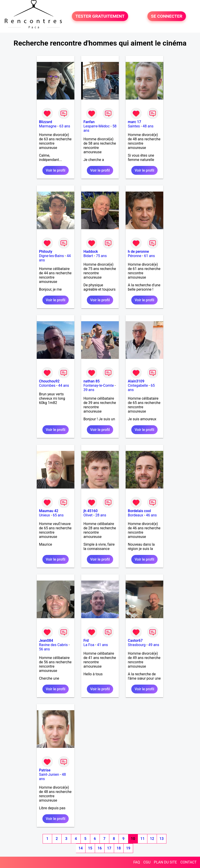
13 (161, 839)
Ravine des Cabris (53, 645)
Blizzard (46, 122)
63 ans (65, 126)
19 (128, 848)
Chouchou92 (49, 381)
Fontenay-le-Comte (99, 385)
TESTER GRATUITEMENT (100, 16)
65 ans (58, 515)
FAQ (137, 862)
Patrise (45, 770)
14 (80, 848)
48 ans (148, 126)
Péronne (135, 256)
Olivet (88, 515)
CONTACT (188, 862)
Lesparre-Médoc (97, 126)
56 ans (44, 649)
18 (119, 848)
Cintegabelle (138, 385)
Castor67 (135, 641)
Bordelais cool (139, 511)
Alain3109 (136, 381)
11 (142, 839)
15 (90, 848)
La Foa (89, 645)
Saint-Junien (49, 774)
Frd (86, 641)
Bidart (88, 256)
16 (100, 848)
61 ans (149, 256)
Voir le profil (56, 170)
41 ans (102, 645)
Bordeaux (135, 515)
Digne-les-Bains (51, 256)
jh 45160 (90, 511)
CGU (147, 862)
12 (152, 839)
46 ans (151, 515)
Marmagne (48, 126)
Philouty (46, 252)
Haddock (91, 252)
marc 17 (135, 122)
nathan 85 (91, 381)
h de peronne (138, 252)
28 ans (101, 515)
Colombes (47, 385)
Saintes (134, 126)
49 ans (154, 645)
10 (133, 839)
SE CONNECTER (167, 16)
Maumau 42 (49, 511)
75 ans (101, 256)
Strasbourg (137, 645)
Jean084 (46, 641)
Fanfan (89, 122)
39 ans (89, 390)
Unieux (44, 515)
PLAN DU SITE (166, 862)
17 (109, 848)
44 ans (64, 385)
